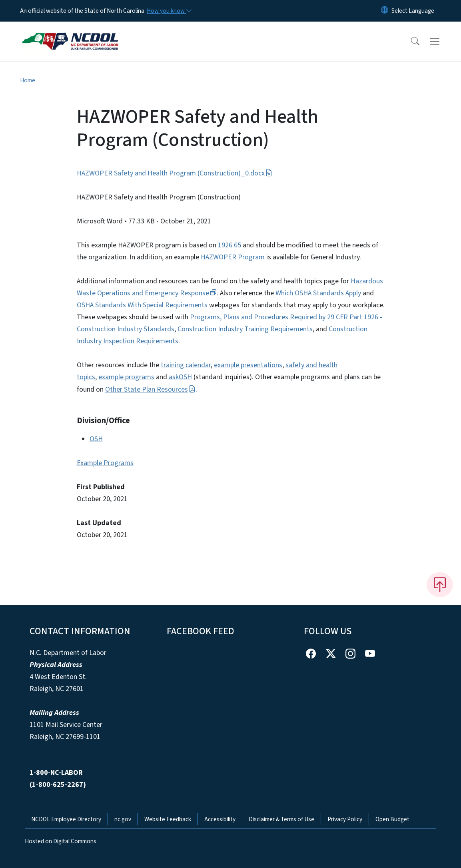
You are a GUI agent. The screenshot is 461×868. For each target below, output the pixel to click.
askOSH (180, 377)
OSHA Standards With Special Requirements (142, 305)
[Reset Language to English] (385, 11)
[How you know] (169, 11)
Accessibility (220, 819)
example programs (126, 377)
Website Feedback (168, 819)
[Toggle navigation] (442, 42)
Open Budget (392, 819)
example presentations (248, 365)
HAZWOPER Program (233, 257)
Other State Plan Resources (150, 389)
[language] (413, 11)
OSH (96, 439)
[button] (410, 42)
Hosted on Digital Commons (61, 841)
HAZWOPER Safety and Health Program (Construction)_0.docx (175, 173)
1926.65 (230, 245)
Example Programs (105, 463)
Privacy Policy (345, 819)
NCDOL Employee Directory (66, 819)
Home (28, 80)
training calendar (186, 365)
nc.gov (123, 819)
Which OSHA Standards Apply (318, 293)
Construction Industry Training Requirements (245, 329)
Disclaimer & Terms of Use (281, 819)
